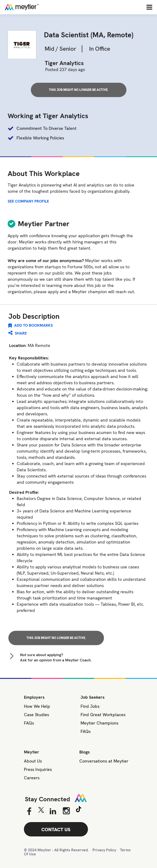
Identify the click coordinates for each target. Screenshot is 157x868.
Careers (32, 778)
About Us (33, 761)
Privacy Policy (104, 850)
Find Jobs (90, 706)
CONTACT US (56, 830)
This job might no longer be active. (79, 90)
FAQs (29, 723)
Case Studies (36, 715)
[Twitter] (41, 811)
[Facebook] (29, 812)
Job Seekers (93, 697)
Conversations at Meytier (104, 761)
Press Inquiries (38, 769)
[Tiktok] (79, 810)
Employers (34, 697)
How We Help (37, 706)
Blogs (85, 752)
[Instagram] (66, 811)
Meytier (32, 752)
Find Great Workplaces (103, 715)
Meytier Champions (99, 723)
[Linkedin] (53, 812)
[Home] (37, 7)
